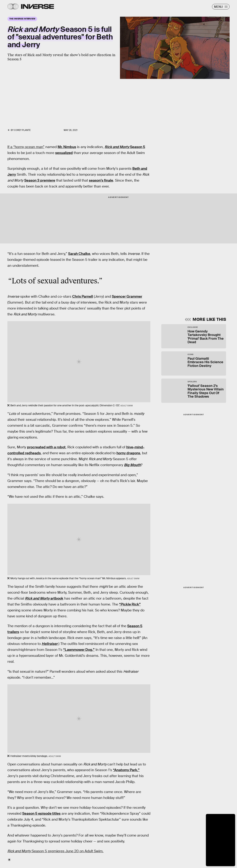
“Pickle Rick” (130, 604)
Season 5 (125, 147)
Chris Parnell (83, 296)
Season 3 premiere (40, 180)
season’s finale (101, 180)
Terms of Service (178, 290)
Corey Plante (22, 130)
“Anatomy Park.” (126, 770)
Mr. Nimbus (67, 147)
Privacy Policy (199, 290)
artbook (44, 598)
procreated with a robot (46, 447)
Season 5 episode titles (41, 813)
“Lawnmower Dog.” (79, 650)
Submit (209, 299)
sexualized (64, 153)
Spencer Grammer (127, 296)
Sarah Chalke (79, 254)
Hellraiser (50, 644)
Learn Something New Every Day (184, 258)
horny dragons (128, 453)
